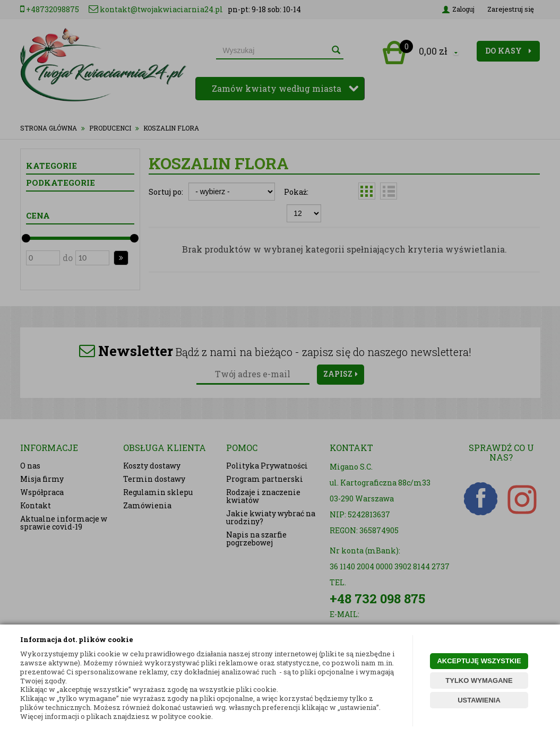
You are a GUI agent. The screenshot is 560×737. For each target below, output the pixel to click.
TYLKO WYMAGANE (479, 680)
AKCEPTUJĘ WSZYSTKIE (479, 661)
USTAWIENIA (479, 700)
